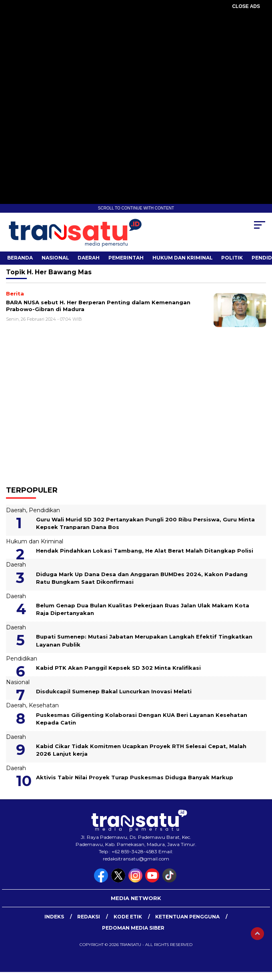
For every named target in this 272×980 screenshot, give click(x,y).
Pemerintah (126, 258)
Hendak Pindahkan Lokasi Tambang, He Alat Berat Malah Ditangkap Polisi (145, 551)
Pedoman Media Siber (133, 928)
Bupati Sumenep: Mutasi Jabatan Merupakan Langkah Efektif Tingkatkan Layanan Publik (144, 641)
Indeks (54, 917)
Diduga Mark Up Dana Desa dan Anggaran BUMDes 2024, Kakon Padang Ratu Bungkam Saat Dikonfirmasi (142, 578)
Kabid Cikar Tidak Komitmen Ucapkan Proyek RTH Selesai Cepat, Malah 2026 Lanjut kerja (141, 750)
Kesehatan (44, 705)
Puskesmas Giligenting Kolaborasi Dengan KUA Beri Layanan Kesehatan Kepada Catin (142, 719)
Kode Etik (128, 917)
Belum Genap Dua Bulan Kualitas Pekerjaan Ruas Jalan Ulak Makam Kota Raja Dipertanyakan (143, 609)
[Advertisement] (136, 68)
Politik (232, 258)
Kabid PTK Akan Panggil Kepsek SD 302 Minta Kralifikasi (118, 668)
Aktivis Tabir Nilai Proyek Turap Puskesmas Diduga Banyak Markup (135, 777)
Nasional (55, 258)
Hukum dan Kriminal (183, 258)
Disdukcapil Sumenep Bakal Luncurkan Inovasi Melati (114, 691)
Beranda (20, 258)
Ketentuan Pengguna (187, 917)
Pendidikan (44, 510)
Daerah (89, 258)
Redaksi (89, 917)
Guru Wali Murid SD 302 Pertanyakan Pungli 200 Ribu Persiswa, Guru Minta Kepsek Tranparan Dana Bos (145, 523)
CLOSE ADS (246, 6)
